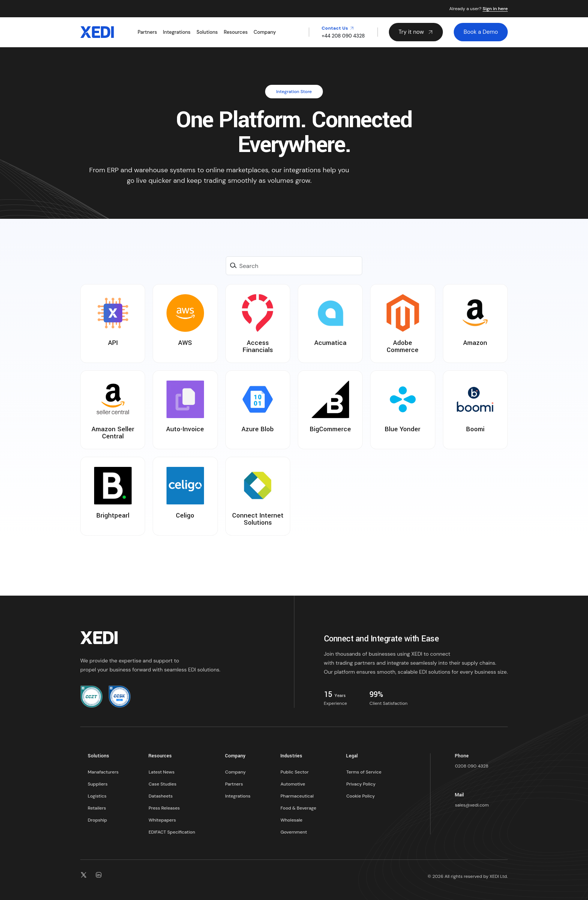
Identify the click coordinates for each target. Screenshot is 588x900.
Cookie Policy (360, 796)
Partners (147, 32)
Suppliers (98, 784)
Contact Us (338, 28)
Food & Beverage (298, 808)
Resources (236, 32)
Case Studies (162, 784)
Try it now (416, 32)
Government (294, 832)
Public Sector (295, 772)
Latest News (161, 772)
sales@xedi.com (472, 805)
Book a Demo (481, 32)
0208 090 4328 (472, 766)
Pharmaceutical (297, 796)
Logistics (97, 796)
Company (265, 32)
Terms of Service (364, 772)
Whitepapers (162, 820)
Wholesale (291, 820)
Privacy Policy (361, 784)
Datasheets (160, 796)
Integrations (177, 32)
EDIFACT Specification (172, 832)
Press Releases (164, 808)
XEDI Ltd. (499, 876)
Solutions (207, 32)
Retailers (97, 808)
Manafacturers (103, 772)
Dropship (97, 820)
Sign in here (495, 9)
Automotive (293, 784)
